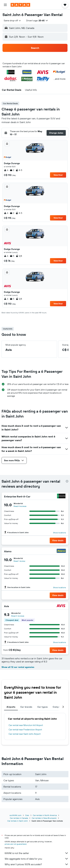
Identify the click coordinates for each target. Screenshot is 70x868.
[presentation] (67, 481)
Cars (27, 815)
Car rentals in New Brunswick (44, 818)
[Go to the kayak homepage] (20, 5)
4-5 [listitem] (19, 170)
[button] (5, 5)
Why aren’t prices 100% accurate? (37, 864)
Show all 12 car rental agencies (18, 667)
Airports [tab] (11, 707)
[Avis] (61, 606)
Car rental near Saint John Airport (25, 734)
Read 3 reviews (18, 616)
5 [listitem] (12, 256)
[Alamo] (61, 551)
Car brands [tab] (26, 707)
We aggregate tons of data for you (37, 859)
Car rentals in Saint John (18, 821)
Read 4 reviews (20, 506)
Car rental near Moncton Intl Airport (26, 725)
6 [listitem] (6, 170)
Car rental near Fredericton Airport (25, 730)
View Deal (58, 175)
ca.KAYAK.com (15, 815)
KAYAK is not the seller (37, 853)
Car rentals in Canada (19, 818)
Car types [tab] (42, 707)
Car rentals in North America (45, 815)
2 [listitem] (12, 170)
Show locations (60, 533)
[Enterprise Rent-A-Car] (61, 496)
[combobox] (12, 21)
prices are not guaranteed (16, 844)
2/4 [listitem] (19, 256)
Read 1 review (19, 561)
